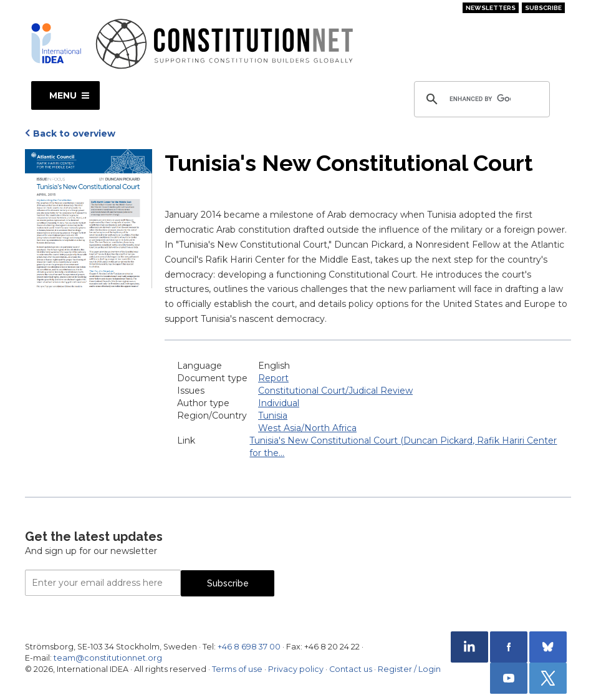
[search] (480, 99)
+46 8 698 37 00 (249, 647)
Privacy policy (296, 669)
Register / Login (409, 669)
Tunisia (273, 416)
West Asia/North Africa (307, 428)
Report (273, 378)
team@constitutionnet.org (108, 658)
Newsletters (491, 8)
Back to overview (74, 134)
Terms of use (237, 669)
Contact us (351, 669)
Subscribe (543, 8)
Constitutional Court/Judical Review (335, 391)
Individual (279, 403)
